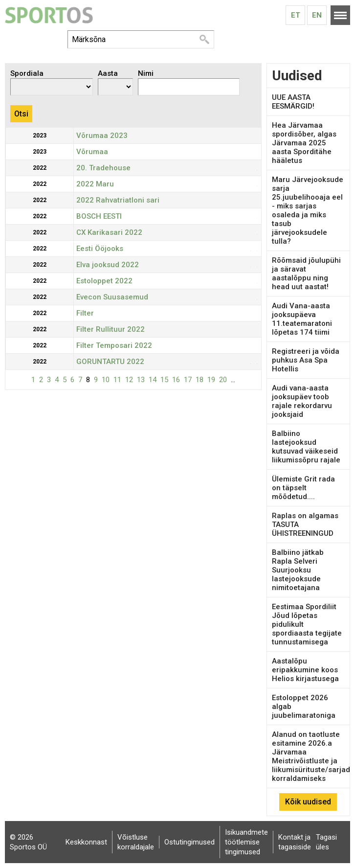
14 (153, 380)
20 (223, 380)
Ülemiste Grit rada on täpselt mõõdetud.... (303, 488)
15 (164, 380)
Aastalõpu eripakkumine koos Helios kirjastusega (305, 670)
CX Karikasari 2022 (109, 232)
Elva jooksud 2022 (108, 265)
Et (296, 15)
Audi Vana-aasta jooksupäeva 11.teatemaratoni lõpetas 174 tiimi (302, 319)
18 (200, 380)
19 (211, 380)
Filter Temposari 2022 (114, 345)
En (317, 15)
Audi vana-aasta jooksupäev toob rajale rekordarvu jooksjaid (302, 401)
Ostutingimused (189, 842)
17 (188, 380)
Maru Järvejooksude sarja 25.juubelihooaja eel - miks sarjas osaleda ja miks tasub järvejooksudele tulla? (308, 210)
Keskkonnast (86, 842)
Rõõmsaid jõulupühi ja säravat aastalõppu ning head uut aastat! (306, 274)
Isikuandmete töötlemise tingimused (246, 842)
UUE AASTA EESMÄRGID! (293, 102)
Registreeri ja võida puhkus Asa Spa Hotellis (306, 360)
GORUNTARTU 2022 (110, 362)
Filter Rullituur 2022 (111, 329)
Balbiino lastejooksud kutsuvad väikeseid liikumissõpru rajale (306, 447)
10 (106, 380)
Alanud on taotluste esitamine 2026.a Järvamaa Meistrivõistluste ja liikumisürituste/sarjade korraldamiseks (313, 756)
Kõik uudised (308, 802)
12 (129, 380)
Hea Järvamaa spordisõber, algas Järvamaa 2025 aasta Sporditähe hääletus (304, 143)
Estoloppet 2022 (104, 281)
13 (141, 380)
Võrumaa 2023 (102, 136)
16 (176, 380)
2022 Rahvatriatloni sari (118, 200)
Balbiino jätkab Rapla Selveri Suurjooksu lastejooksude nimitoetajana (298, 570)
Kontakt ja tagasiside (295, 842)
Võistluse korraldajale (136, 842)
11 (117, 380)
